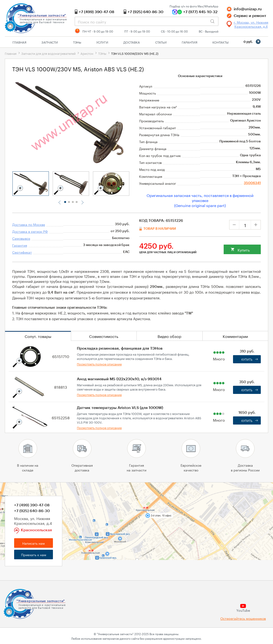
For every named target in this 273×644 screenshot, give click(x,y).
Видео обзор (169, 336)
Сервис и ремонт (250, 16)
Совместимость (104, 336)
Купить (244, 249)
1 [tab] (65, 202)
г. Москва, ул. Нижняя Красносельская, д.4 (251, 24)
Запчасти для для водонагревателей (48, 53)
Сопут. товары (38, 336)
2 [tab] (69, 202)
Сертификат (22, 252)
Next (82, 202)
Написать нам (34, 543)
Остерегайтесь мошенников (243, 618)
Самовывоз (21, 238)
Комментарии (235, 336)
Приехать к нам (34, 554)
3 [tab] (73, 202)
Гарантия (190, 42)
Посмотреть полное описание (99, 364)
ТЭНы (102, 53)
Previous (60, 202)
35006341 (252, 183)
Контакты (220, 42)
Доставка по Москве (29, 224)
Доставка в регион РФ (30, 231)
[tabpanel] (31, 184)
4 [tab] (77, 202)
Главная (19, 42)
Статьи (161, 42)
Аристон (87, 53)
